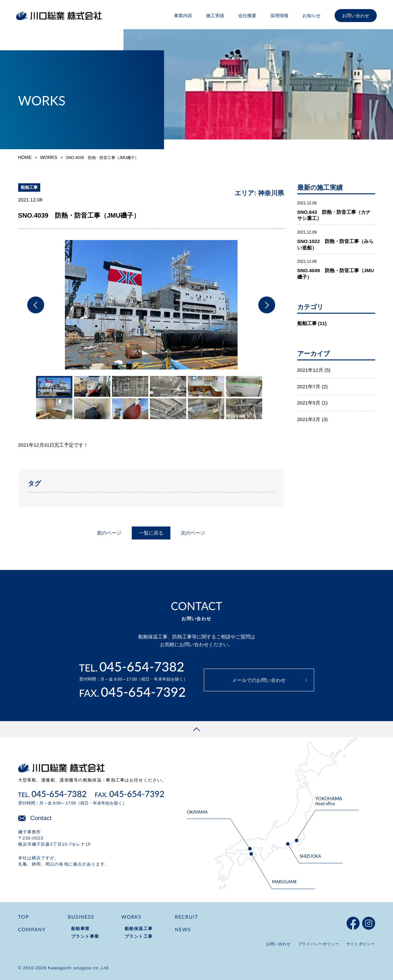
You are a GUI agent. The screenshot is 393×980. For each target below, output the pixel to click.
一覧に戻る (151, 533)
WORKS (49, 157)
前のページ (109, 533)
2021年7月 (309, 386)
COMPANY (32, 929)
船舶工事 (307, 323)
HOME (25, 157)
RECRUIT (187, 917)
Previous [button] (36, 305)
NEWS (183, 929)
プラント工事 (139, 936)
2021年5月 (309, 403)
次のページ (193, 533)
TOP (24, 917)
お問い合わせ (356, 16)
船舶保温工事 (139, 929)
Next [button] (267, 305)
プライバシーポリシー (319, 944)
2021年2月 (309, 419)
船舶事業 (80, 929)
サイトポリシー (361, 944)
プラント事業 (85, 936)
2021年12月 (310, 370)
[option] (151, 305)
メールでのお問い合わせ (259, 680)
